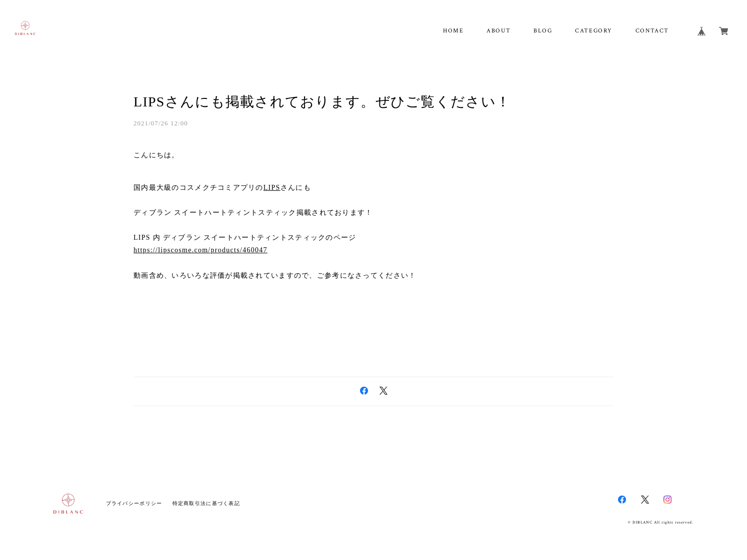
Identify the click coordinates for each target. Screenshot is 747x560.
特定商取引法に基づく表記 (206, 503)
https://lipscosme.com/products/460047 (200, 250)
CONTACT (652, 31)
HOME (453, 31)
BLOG (543, 31)
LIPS (272, 188)
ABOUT (498, 31)
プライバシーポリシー (134, 503)
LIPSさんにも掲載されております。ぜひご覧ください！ (322, 102)
